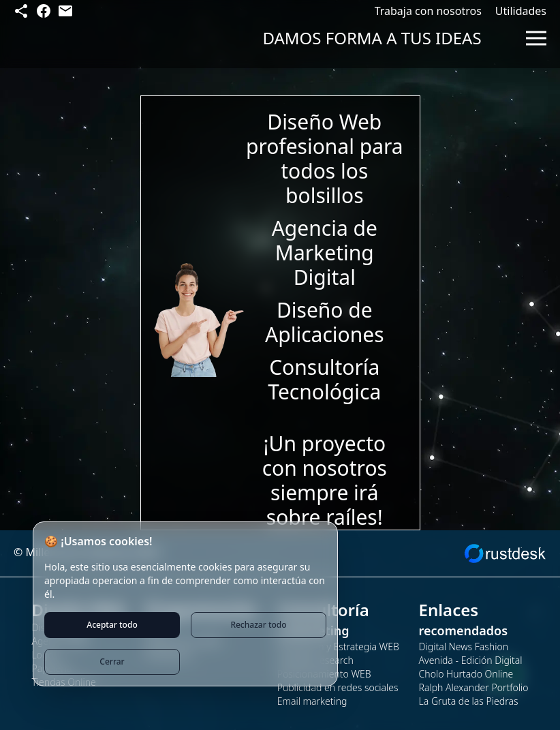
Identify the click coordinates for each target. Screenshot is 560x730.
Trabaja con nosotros (428, 11)
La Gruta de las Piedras (469, 701)
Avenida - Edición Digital (471, 660)
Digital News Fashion (464, 647)
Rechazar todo (258, 625)
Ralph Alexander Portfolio (474, 687)
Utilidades (521, 11)
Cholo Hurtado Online (466, 674)
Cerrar (112, 661)
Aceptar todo (112, 625)
